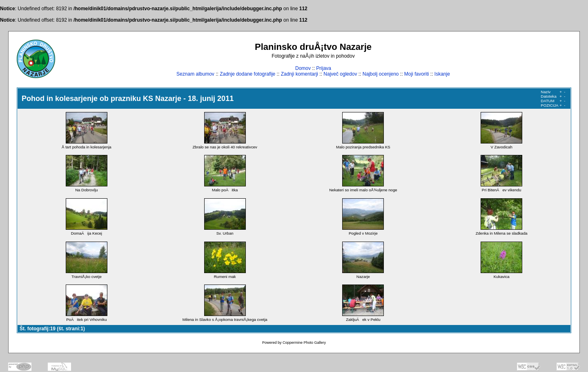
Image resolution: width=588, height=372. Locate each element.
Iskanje (442, 74)
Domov (303, 68)
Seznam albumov (195, 74)
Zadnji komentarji (300, 74)
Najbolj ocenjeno (381, 74)
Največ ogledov (340, 74)
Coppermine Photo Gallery (304, 343)
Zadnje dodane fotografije (247, 74)
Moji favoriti (417, 74)
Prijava (324, 68)
